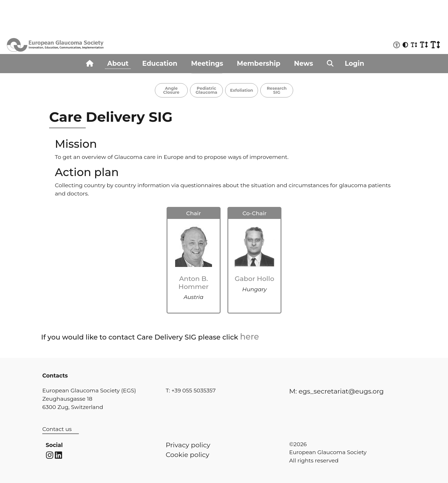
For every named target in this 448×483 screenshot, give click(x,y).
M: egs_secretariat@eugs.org (336, 391)
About (118, 63)
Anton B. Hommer (194, 283)
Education (160, 63)
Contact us (57, 429)
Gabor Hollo (255, 279)
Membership (259, 63)
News (304, 63)
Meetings (207, 63)
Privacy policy (188, 445)
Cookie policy (187, 455)
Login (355, 63)
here (249, 337)
